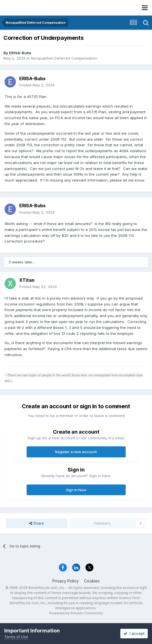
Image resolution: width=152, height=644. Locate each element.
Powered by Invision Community (76, 613)
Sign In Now (76, 490)
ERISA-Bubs (20, 53)
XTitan (27, 280)
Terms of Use (16, 637)
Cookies (92, 581)
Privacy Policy (66, 581)
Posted (37, 85)
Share (37, 523)
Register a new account (76, 452)
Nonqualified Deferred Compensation (64, 58)
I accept (134, 633)
